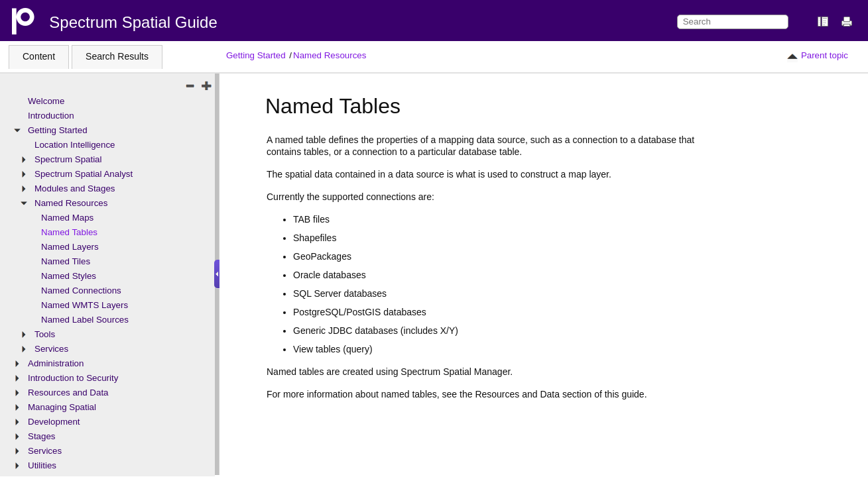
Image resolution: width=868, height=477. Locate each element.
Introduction (51, 116)
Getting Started (256, 55)
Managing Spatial (62, 407)
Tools (45, 334)
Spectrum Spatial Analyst (84, 174)
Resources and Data (68, 393)
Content (39, 56)
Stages (42, 436)
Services (51, 349)
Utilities (42, 465)
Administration (56, 363)
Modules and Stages (75, 188)
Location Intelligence (75, 145)
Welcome (46, 101)
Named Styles (69, 276)
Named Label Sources (85, 320)
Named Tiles (66, 261)
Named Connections (81, 291)
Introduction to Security (73, 378)
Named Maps (67, 218)
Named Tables (69, 232)
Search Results (117, 56)
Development (54, 422)
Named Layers (70, 247)
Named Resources (330, 55)
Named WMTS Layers (85, 305)
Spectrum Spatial (68, 159)
